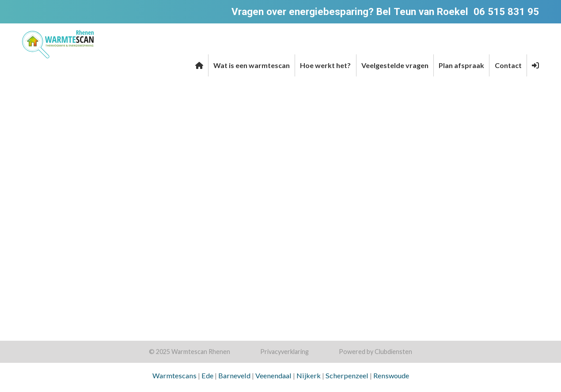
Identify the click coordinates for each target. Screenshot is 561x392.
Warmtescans (174, 375)
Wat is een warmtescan (252, 65)
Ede (207, 375)
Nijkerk (309, 375)
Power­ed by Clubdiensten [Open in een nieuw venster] (375, 352)
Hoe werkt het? (325, 65)
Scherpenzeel (347, 375)
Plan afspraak (461, 65)
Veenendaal (273, 375)
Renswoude (391, 375)
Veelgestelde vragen (395, 65)
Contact (508, 65)
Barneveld (234, 375)
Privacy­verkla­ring (284, 352)
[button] (535, 65)
